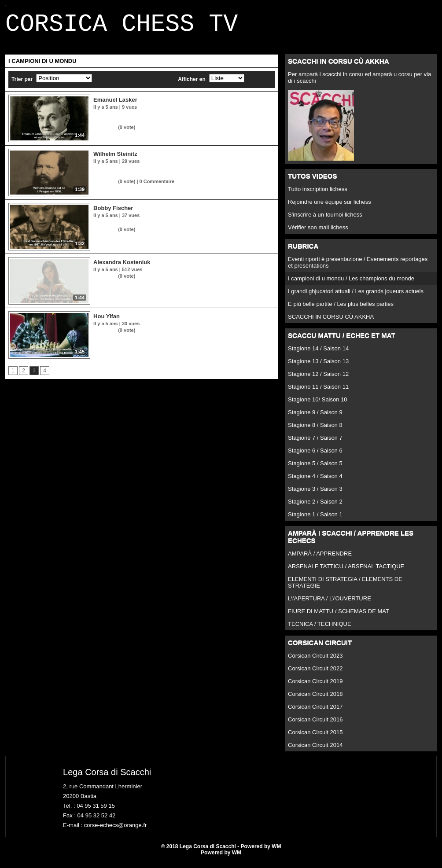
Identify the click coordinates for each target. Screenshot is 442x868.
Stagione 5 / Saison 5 (315, 469)
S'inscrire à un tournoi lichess (325, 220)
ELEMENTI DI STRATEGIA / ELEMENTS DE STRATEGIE (345, 588)
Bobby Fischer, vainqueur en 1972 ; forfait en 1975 (154, 228)
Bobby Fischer (113, 213)
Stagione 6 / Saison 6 (315, 456)
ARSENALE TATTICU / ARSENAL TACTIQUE (346, 572)
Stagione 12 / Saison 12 (318, 379)
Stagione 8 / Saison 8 (315, 430)
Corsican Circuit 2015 (315, 737)
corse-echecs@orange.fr (116, 830)
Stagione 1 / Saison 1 (315, 520)
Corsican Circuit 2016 (315, 725)
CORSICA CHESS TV (122, 27)
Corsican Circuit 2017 (315, 712)
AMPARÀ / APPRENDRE (320, 559)
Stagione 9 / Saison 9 (315, 417)
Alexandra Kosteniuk (122, 267)
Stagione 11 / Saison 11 (318, 392)
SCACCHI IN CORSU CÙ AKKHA (331, 322)
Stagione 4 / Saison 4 (315, 481)
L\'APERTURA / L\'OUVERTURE (330, 604)
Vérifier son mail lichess (318, 233)
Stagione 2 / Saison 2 (315, 507)
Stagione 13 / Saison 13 (318, 366)
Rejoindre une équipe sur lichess (330, 207)
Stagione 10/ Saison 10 (317, 405)
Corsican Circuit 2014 (315, 750)
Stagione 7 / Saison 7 (315, 443)
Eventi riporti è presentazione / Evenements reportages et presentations (358, 268)
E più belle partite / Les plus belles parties (341, 309)
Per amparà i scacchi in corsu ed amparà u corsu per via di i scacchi (359, 83)
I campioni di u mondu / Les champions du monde (351, 284)
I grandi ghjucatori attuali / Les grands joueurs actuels (356, 296)
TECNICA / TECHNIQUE (320, 629)
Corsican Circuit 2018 (315, 699)
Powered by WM (221, 858)
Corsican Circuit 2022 (315, 674)
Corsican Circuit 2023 (315, 661)
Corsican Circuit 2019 (315, 686)
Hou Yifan (107, 322)
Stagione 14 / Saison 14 (318, 354)
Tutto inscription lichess (318, 194)
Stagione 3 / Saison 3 (315, 494)
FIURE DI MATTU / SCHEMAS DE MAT (339, 616)
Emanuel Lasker (115, 105)
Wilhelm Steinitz (115, 159)
